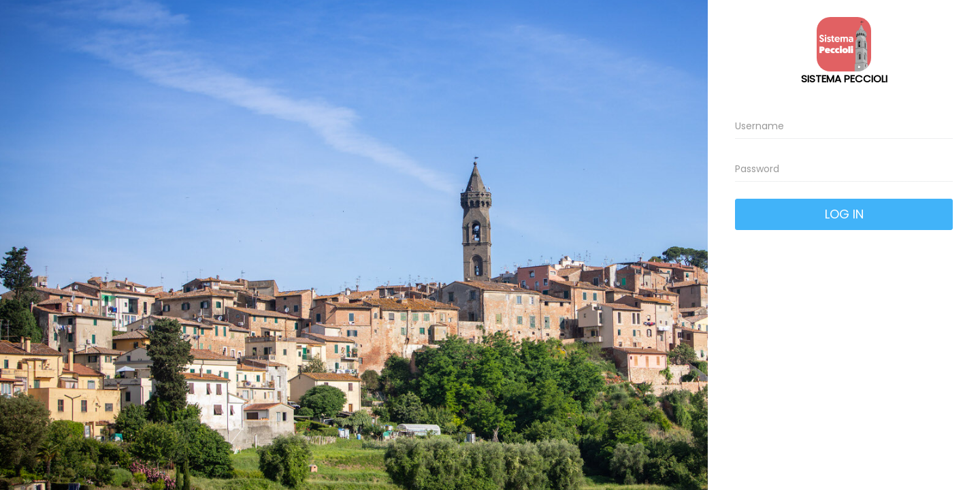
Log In (844, 214)
